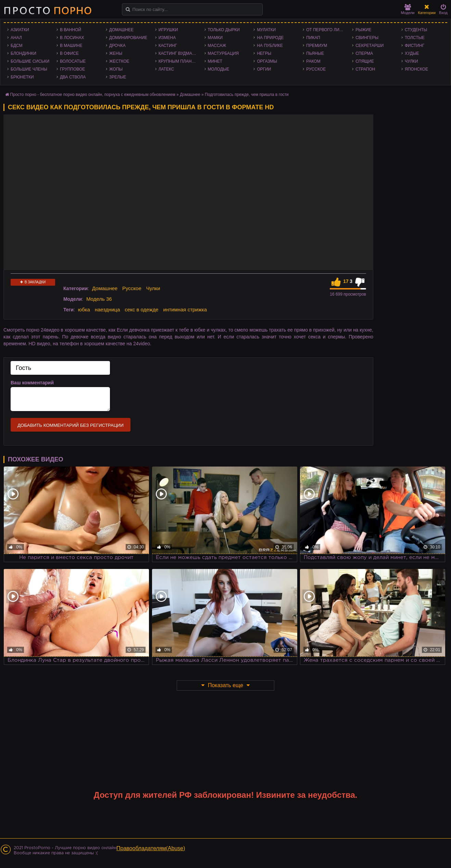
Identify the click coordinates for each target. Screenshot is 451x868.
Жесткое (119, 61)
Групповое (72, 69)
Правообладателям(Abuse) (151, 848)
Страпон (365, 69)
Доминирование (128, 38)
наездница (108, 309)
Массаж (217, 46)
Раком (313, 61)
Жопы (116, 69)
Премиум (317, 46)
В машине (71, 46)
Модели (408, 9)
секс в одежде (141, 309)
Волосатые (73, 61)
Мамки (215, 38)
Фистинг (415, 46)
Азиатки (20, 30)
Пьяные (315, 53)
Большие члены (29, 69)
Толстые (415, 38)
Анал (16, 38)
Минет (215, 61)
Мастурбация (223, 53)
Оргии (264, 69)
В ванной (71, 30)
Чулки (411, 61)
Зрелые (118, 77)
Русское (316, 69)
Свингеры (367, 38)
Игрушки (168, 30)
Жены (116, 53)
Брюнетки (22, 77)
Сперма (364, 53)
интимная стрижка (185, 309)
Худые (412, 53)
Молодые (219, 69)
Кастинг (168, 46)
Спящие (365, 61)
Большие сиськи (30, 61)
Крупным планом (178, 61)
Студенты (416, 30)
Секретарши (369, 46)
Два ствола (73, 77)
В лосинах (72, 38)
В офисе (69, 53)
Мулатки (266, 30)
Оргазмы (267, 61)
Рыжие (363, 30)
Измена (167, 38)
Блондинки (23, 53)
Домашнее (121, 30)
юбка (84, 309)
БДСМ (17, 46)
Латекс (166, 69)
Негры (264, 53)
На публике (270, 46)
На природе (270, 38)
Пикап (313, 38)
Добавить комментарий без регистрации (71, 425)
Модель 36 (99, 299)
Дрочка (117, 46)
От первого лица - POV (327, 30)
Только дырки (224, 30)
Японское (416, 69)
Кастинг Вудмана (178, 53)
